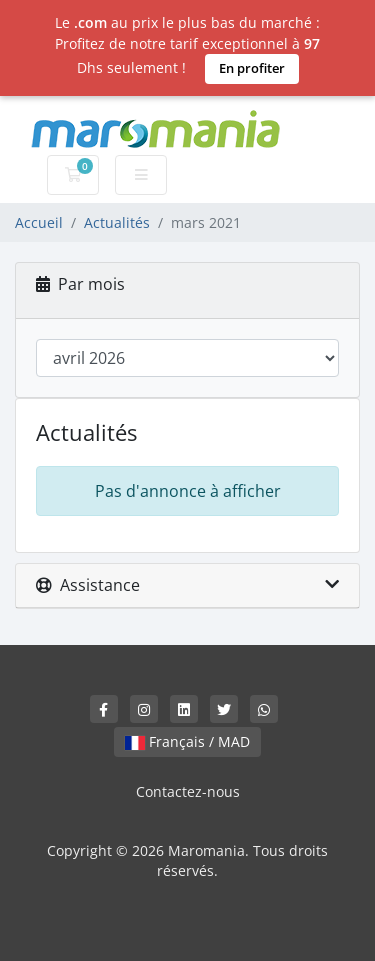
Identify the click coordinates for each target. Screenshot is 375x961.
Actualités (117, 222)
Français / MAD (187, 741)
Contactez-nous (188, 791)
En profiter (252, 68)
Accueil (39, 222)
